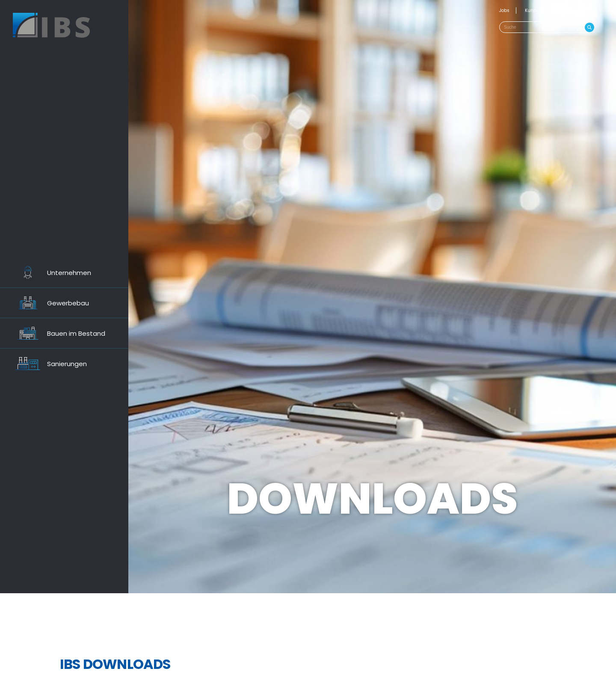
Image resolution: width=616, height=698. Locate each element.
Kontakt (586, 10)
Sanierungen (48, 364)
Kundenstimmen (544, 10)
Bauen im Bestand (57, 333)
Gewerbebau (49, 303)
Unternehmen (50, 272)
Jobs (504, 10)
